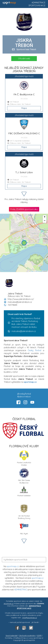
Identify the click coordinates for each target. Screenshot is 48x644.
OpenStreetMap (39, 271)
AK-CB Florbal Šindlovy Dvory (24, 511)
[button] (24, 243)
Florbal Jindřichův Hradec (24, 458)
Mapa (24, 108)
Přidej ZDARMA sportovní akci (24, 209)
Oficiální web (24, 58)
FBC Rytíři (24, 528)
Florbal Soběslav (24, 491)
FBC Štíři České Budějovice (24, 476)
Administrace (39, 3)
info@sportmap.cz (30, 618)
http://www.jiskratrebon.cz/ (21, 299)
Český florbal (34, 350)
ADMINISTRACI (21, 590)
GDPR (39, 635)
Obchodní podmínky (27, 635)
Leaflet (31, 271)
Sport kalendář (12, 635)
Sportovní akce (37, 5)
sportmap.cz (13, 566)
